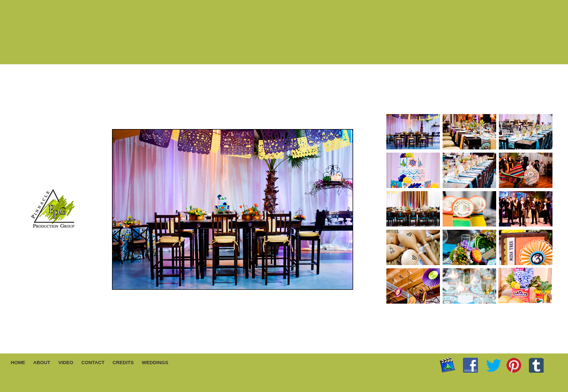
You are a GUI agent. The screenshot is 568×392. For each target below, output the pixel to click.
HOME (18, 363)
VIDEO (66, 363)
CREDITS (123, 363)
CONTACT (93, 363)
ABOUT (42, 363)
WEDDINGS (155, 363)
